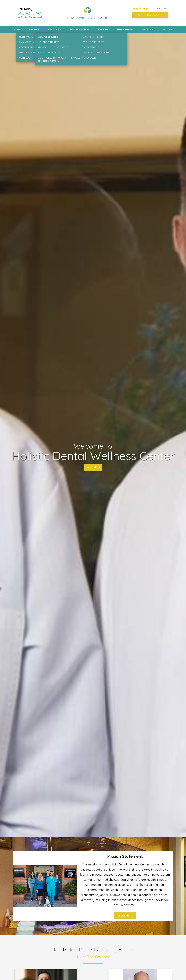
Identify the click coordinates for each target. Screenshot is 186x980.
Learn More (93, 468)
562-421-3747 (29, 13)
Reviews (103, 29)
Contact (167, 29)
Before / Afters (79, 29)
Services (53, 29)
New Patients (125, 29)
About (33, 29)
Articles (148, 29)
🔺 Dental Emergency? (30, 17)
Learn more (125, 916)
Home (17, 29)
